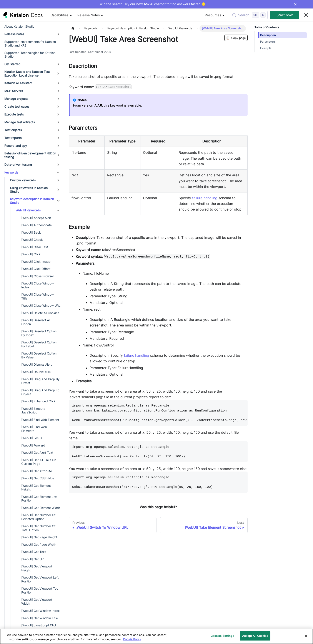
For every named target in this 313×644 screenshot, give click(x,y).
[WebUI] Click (31, 254)
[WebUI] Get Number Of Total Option (38, 528)
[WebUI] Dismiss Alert (37, 364)
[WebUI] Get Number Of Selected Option (38, 517)
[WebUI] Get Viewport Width (37, 601)
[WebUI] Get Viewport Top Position (40, 590)
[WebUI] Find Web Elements (34, 429)
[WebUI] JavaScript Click (39, 625)
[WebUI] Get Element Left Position (39, 499)
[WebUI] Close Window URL (41, 305)
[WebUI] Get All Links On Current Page (39, 462)
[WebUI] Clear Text (35, 247)
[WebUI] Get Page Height (39, 537)
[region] (156, 636)
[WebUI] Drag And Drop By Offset (40, 381)
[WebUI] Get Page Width (39, 544)
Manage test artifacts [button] (20, 122)
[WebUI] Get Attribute (37, 471)
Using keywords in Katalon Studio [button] (29, 190)
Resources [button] (213, 15)
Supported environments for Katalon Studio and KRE (30, 44)
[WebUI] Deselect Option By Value (39, 355)
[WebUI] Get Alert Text (37, 452)
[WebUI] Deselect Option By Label (39, 344)
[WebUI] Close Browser (38, 276)
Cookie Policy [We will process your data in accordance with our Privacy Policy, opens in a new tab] (132, 639)
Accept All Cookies (255, 636)
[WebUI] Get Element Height (36, 488)
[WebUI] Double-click (36, 372)
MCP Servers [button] (14, 91)
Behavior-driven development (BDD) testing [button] (30, 155)
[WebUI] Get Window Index (41, 611)
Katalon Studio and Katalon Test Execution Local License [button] (27, 74)
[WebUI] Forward (33, 445)
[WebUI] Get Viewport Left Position (40, 579)
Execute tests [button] (14, 114)
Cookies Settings (222, 636)
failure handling (205, 198)
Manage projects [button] (16, 99)
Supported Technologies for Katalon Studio (30, 55)
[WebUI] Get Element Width (41, 508)
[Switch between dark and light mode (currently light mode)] (306, 15)
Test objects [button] (13, 130)
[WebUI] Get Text (34, 552)
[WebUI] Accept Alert (36, 218)
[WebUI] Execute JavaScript (33, 411)
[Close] (306, 636)
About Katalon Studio (19, 26)
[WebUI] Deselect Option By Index (39, 333)
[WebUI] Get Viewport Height (37, 568)
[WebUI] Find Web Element (40, 420)
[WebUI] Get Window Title (40, 618)
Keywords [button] (11, 172)
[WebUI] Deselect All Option (36, 322)
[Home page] (73, 28)
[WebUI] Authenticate (37, 225)
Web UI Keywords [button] (28, 210)
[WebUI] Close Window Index (37, 285)
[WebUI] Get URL (33, 559)
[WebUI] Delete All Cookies (40, 313)
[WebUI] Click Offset (36, 269)
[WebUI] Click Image (36, 262)
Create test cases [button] (17, 106)
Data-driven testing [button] (18, 165)
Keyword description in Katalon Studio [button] (32, 201)
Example (266, 48)
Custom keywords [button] (23, 180)
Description (268, 35)
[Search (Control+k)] (249, 15)
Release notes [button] (14, 34)
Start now (285, 15)
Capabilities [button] (59, 15)
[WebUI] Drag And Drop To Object (40, 392)
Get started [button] (12, 64)
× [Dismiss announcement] (295, 4)
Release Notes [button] (89, 15)
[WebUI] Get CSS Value (38, 478)
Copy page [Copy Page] (236, 38)
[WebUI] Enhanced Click (38, 401)
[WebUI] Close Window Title (37, 296)
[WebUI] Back (31, 232)
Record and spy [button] (16, 146)
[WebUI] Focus (32, 438)
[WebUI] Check (32, 240)
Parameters (268, 42)
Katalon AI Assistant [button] (18, 83)
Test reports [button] (13, 138)
